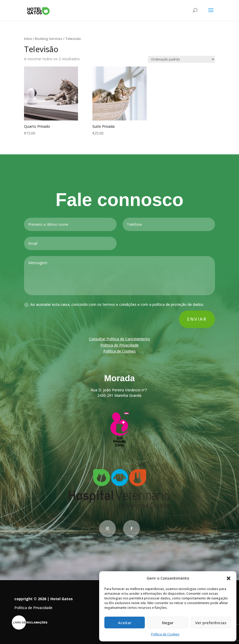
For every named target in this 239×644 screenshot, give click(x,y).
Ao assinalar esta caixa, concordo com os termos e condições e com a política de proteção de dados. (114, 305)
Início (28, 39)
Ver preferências (211, 623)
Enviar (196, 320)
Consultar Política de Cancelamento (120, 339)
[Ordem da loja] (181, 59)
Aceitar (125, 623)
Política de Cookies (165, 634)
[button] (229, 578)
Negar (168, 623)
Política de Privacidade (120, 345)
